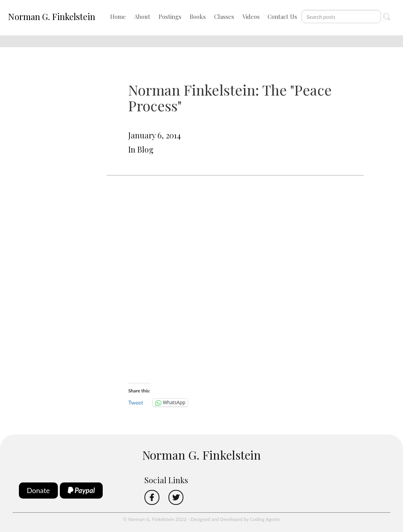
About (142, 17)
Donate (38, 490)
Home (118, 17)
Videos (251, 17)
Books (198, 17)
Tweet (136, 402)
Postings (170, 17)
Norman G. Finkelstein (52, 17)
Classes (224, 17)
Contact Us (282, 17)
